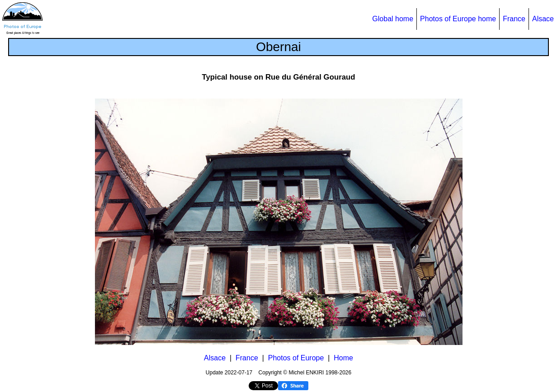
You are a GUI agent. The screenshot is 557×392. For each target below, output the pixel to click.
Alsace (543, 19)
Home (343, 358)
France (514, 19)
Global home (393, 19)
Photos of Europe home (458, 19)
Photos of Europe (296, 358)
